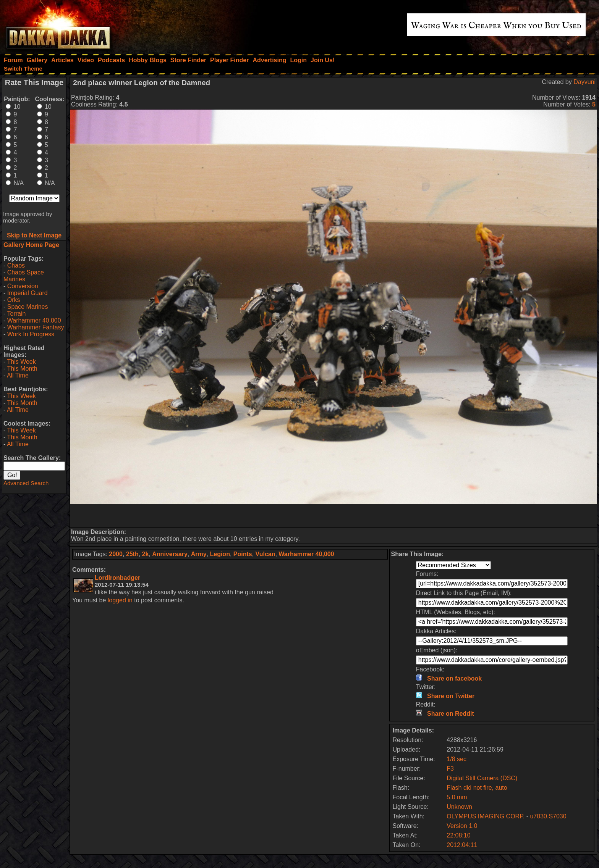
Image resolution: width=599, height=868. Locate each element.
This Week (21, 362)
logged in (120, 600)
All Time (18, 375)
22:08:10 (458, 835)
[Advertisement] (333, 516)
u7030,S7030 (548, 816)
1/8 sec (457, 759)
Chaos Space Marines (24, 276)
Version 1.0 (462, 826)
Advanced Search (26, 483)
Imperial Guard (28, 293)
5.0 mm (457, 797)
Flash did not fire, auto (477, 788)
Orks (14, 300)
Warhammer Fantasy (36, 327)
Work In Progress (31, 334)
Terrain (16, 314)
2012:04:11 (462, 845)
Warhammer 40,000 (34, 320)
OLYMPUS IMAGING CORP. (486, 816)
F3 (450, 769)
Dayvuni (584, 82)
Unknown (459, 807)
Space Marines (28, 307)
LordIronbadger (117, 578)
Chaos (16, 265)
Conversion (23, 286)
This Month (22, 369)
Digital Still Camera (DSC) (482, 778)
